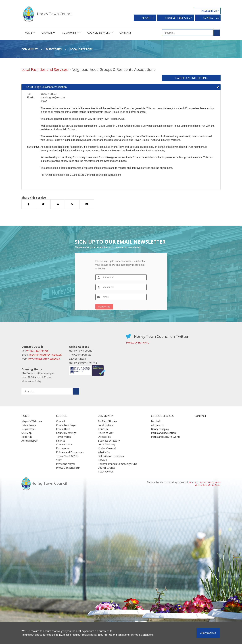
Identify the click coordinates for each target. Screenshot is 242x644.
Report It (148, 18)
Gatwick (102, 460)
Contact (125, 33)
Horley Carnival (107, 448)
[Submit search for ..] (76, 391)
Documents (63, 448)
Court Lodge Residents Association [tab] (121, 87)
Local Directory (81, 49)
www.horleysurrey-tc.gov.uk (44, 359)
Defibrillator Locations (111, 456)
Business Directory (109, 441)
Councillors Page (66, 425)
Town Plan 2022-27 (67, 456)
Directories (54, 49)
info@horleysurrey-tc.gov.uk (45, 355)
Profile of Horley (107, 421)
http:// (44, 101)
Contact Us (211, 18)
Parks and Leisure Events (166, 437)
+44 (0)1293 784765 (37, 351)
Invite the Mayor (66, 464)
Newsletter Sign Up (179, 18)
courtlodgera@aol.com (108, 175)
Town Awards (106, 472)
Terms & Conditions (142, 635)
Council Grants (106, 468)
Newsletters (28, 429)
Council (60, 421)
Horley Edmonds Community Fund (117, 464)
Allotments (157, 425)
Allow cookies (208, 633)
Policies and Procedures (70, 452)
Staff (59, 460)
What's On (104, 452)
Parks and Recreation (163, 433)
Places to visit (106, 433)
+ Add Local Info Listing (191, 78)
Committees (63, 429)
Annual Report (30, 441)
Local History (105, 425)
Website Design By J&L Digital (208, 485)
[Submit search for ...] (217, 33)
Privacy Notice (214, 482)
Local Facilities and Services (45, 69)
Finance (61, 441)
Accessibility (210, 11)
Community (30, 49)
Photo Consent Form (68, 468)
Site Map (27, 433)
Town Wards (64, 437)
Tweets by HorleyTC (137, 343)
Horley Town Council (55, 14)
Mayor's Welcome (32, 421)
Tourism (103, 429)
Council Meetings (66, 433)
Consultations (64, 444)
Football (156, 421)
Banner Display (160, 429)
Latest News (29, 425)
